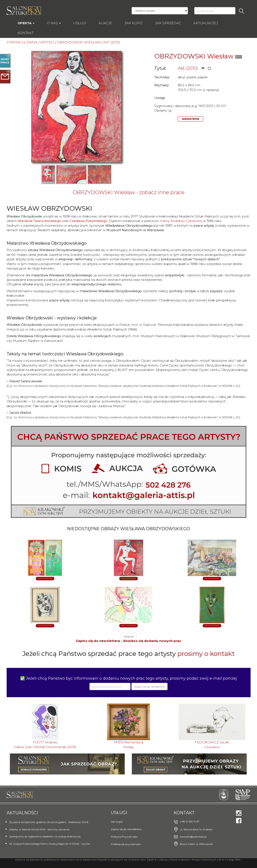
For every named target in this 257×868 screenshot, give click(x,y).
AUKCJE (105, 23)
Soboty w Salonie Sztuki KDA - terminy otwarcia (39, 829)
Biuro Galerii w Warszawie (196, 844)
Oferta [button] (26, 23)
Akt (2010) (188, 68)
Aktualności (206, 23)
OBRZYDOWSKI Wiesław (194, 56)
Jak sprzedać (168, 23)
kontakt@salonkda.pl (193, 837)
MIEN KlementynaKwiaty (129, 744)
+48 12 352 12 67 (190, 821)
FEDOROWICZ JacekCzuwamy (212, 744)
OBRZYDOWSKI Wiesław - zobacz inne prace (128, 192)
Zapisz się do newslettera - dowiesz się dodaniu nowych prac (128, 641)
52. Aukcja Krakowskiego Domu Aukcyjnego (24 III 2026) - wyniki (50, 844)
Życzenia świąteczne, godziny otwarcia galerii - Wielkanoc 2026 (49, 822)
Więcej (129, 636)
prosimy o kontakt (206, 654)
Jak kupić (134, 23)
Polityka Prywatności (124, 837)
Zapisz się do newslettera (126, 829)
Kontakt (26, 33)
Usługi (80, 23)
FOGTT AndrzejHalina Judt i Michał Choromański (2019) (45, 744)
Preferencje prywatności (126, 844)
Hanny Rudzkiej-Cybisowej (181, 221)
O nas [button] (54, 23)
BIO (239, 57)
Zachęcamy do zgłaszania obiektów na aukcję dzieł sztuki (45, 836)
